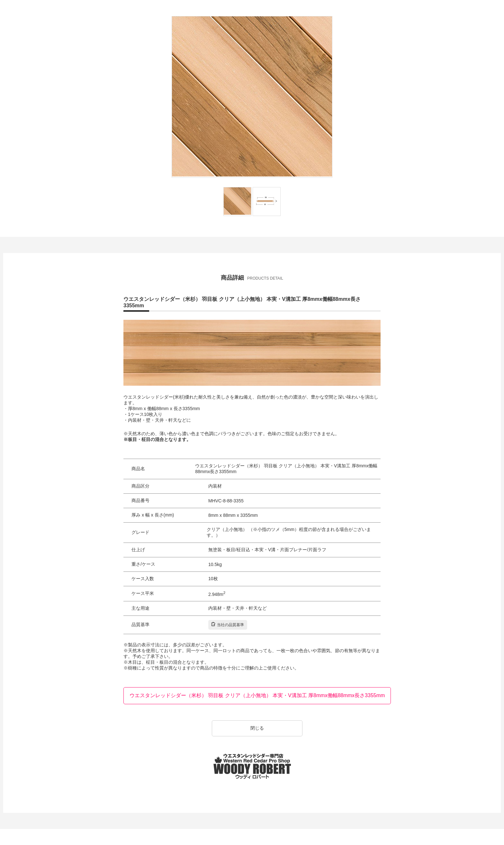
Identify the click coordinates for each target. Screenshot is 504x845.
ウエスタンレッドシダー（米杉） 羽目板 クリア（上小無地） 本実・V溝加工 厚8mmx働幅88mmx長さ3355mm (257, 695)
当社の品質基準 (228, 625)
